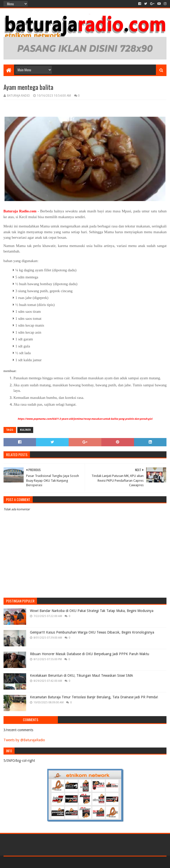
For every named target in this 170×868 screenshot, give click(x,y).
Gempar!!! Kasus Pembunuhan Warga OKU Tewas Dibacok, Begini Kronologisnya (92, 632)
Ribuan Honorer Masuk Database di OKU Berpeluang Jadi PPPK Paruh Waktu (90, 654)
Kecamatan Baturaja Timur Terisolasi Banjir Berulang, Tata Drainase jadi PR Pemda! (94, 697)
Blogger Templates (60, 862)
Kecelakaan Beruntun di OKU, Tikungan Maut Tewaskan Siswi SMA (81, 675)
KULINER (25, 430)
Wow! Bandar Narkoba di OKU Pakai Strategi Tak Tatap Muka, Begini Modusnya (92, 611)
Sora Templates (31, 862)
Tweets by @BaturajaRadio (24, 740)
